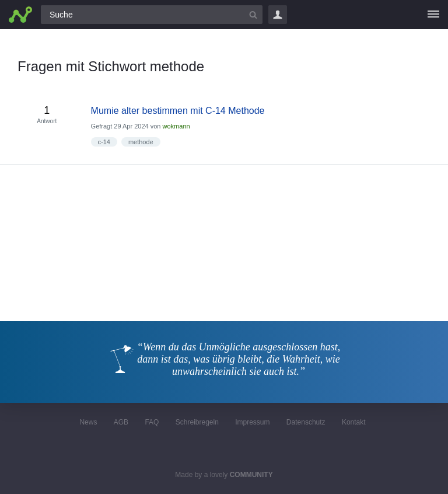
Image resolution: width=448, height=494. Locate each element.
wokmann (176, 126)
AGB (121, 422)
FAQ (152, 422)
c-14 (104, 142)
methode (141, 142)
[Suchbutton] (253, 15)
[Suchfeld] (152, 15)
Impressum (252, 422)
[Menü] (433, 15)
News (88, 422)
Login (278, 15)
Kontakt (354, 422)
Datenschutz (306, 422)
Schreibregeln (197, 422)
